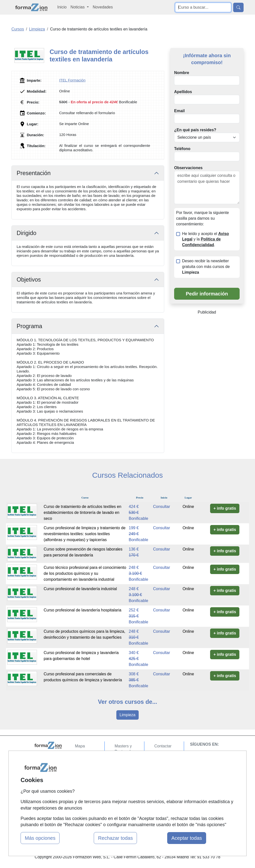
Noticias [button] (78, 7)
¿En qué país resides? (195, 130)
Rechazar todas (115, 838)
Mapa (80, 746)
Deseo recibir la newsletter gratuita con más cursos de (206, 267)
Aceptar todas (187, 838)
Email (179, 111)
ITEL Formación (72, 80)
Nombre (182, 73)
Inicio (62, 7)
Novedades (103, 7)
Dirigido (27, 233)
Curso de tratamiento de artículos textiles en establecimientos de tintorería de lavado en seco (82, 513)
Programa (29, 326)
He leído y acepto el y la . (206, 239)
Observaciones (188, 168)
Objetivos (29, 280)
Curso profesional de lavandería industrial (80, 589)
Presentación (34, 173)
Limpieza (127, 715)
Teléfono (182, 149)
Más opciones (40, 838)
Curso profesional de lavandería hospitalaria (82, 610)
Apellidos (183, 92)
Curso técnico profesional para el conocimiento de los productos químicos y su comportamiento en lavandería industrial (85, 573)
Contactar (163, 746)
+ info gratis (225, 508)
